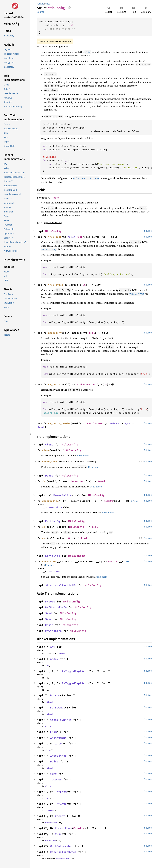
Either (81, 384)
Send (41, 427)
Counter (79, 828)
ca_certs (54, 384)
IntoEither (58, 756)
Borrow (55, 695)
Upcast (60, 816)
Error (135, 501)
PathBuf (92, 384)
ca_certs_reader (59, 423)
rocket (40, 4)
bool (71, 25)
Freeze (50, 601)
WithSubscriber (62, 846)
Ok (128, 561)
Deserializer (56, 507)
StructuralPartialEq (61, 585)
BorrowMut (58, 707)
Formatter (77, 481)
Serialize (53, 556)
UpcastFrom (51, 823)
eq (44, 527)
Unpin (49, 625)
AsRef (71, 237)
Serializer (54, 571)
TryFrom (61, 792)
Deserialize (62, 495)
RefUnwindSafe (56, 607)
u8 (84, 285)
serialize (49, 561)
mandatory (55, 333)
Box (100, 423)
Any (53, 647)
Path (80, 237)
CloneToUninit (61, 720)
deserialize (50, 501)
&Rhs (71, 538)
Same (53, 774)
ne (44, 538)
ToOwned (56, 779)
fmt (44, 481)
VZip (58, 834)
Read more (83, 456)
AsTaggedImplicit (75, 683)
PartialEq (53, 521)
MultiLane (51, 841)
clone (46, 450)
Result (92, 423)
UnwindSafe (53, 631)
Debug (49, 476)
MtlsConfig (53, 231)
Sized (62, 653)
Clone (49, 444)
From (53, 732)
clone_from (50, 462)
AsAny (54, 659)
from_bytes (56, 285)
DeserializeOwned (63, 852)
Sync (128, 423)
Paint (54, 761)
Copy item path (70, 8)
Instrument (58, 738)
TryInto (61, 804)
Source (41, 12)
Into (58, 743)
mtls (47, 4)
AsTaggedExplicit (75, 671)
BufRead (115, 423)
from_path (55, 237)
